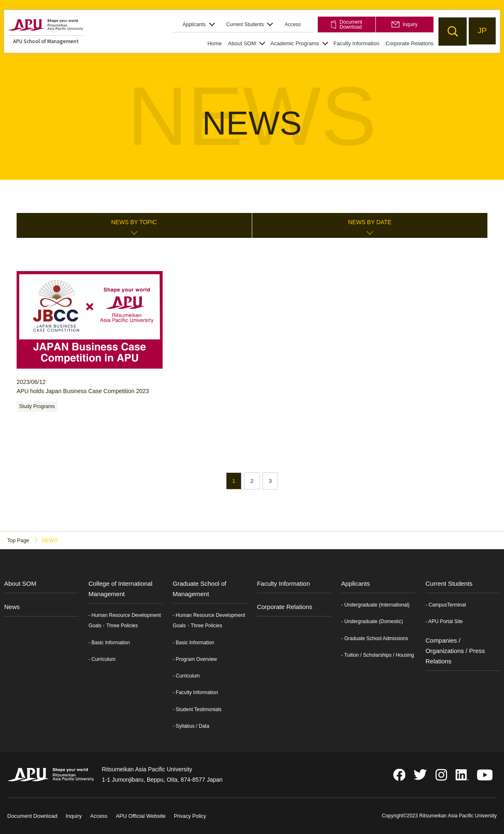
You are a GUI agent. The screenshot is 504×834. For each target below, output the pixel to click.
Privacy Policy (191, 816)
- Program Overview (195, 660)
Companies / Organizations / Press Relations (455, 651)
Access (293, 24)
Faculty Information (357, 43)
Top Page (19, 540)
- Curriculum (102, 660)
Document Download (347, 24)
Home (215, 43)
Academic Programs (295, 43)
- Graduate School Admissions (375, 638)
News (12, 607)
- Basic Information (109, 643)
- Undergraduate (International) (376, 605)
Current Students (245, 24)
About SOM (242, 43)
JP (481, 31)
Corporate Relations (409, 43)
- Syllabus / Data (191, 726)
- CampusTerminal (446, 605)
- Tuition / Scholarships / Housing (378, 655)
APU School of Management (46, 41)
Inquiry (404, 24)
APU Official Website (141, 816)
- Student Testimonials (197, 709)
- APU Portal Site (444, 622)
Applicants (194, 24)
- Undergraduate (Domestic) (372, 622)
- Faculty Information (195, 693)
